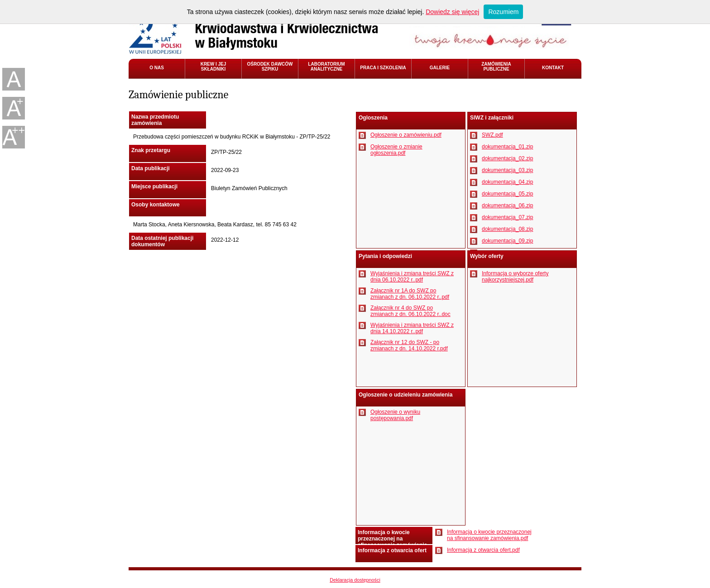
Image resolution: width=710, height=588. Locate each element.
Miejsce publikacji (154, 186)
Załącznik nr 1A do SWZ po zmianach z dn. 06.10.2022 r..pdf (410, 294)
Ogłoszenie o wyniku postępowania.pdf (395, 415)
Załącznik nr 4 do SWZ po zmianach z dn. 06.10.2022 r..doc (410, 311)
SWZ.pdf (492, 135)
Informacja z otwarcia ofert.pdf (483, 550)
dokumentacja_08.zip (507, 229)
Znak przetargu (151, 150)
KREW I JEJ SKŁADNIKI (213, 67)
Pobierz (362, 135)
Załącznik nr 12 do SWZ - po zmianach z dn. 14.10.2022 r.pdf (409, 345)
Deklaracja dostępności (355, 580)
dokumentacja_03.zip (507, 170)
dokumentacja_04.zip (507, 182)
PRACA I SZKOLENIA (383, 68)
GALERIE (440, 68)
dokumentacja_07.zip (507, 217)
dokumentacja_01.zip (507, 147)
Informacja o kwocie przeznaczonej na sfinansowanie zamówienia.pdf (489, 535)
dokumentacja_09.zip (507, 241)
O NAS (157, 68)
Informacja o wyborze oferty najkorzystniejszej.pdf (515, 277)
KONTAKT (553, 68)
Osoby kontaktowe (156, 205)
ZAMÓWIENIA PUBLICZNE (496, 67)
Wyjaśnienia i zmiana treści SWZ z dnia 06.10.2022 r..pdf (412, 277)
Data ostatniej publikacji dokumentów (162, 241)
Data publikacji (151, 168)
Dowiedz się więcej (452, 12)
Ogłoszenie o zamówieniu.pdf (406, 135)
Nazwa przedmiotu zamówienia (155, 120)
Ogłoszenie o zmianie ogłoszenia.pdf (396, 150)
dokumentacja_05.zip (507, 194)
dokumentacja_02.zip (507, 158)
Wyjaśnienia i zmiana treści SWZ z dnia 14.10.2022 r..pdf (412, 328)
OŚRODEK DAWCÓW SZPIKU (270, 67)
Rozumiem (503, 12)
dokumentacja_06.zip (507, 206)
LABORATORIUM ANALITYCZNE (326, 67)
